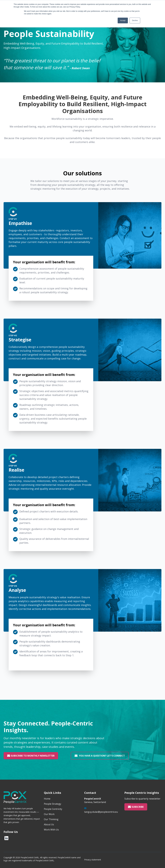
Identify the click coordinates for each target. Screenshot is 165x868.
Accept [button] (123, 20)
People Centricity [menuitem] (53, 809)
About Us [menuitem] (49, 824)
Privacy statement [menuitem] (93, 860)
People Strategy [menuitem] (53, 804)
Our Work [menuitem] (49, 814)
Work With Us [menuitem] (51, 830)
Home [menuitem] (47, 799)
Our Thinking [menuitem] (51, 819)
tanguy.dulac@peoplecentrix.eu (101, 812)
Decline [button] (135, 20)
